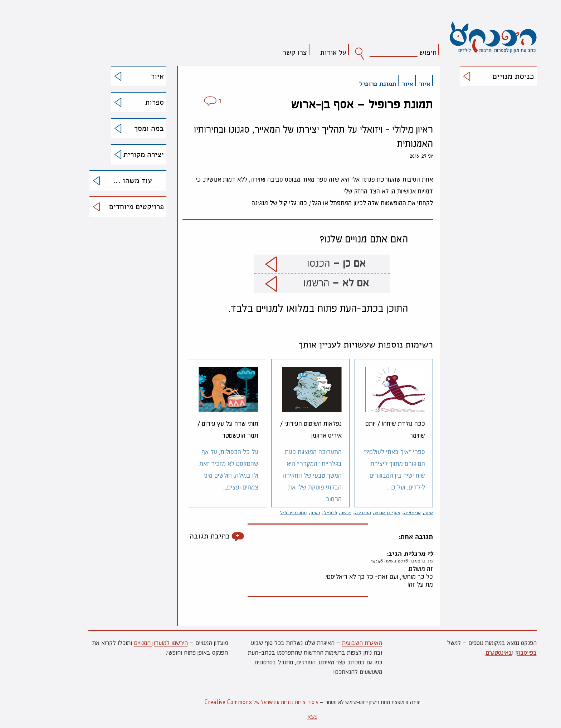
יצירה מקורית (112, 154)
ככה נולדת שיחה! (363, 429)
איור (126, 76)
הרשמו (304, 283)
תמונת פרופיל (346, 84)
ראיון (283, 513)
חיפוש (396, 52)
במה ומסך (117, 128)
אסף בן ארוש (356, 513)
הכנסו (304, 263)
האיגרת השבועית (330, 643)
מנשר (314, 513)
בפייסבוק (494, 652)
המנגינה (331, 513)
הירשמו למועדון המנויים (129, 643)
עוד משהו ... (101, 181)
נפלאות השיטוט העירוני (279, 429)
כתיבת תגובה (178, 536)
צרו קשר (263, 52)
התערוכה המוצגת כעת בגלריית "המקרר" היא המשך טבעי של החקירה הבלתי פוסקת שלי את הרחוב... (280, 475)
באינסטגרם (467, 652)
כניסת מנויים (481, 76)
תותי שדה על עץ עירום (196, 429)
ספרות (123, 102)
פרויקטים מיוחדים (105, 207)
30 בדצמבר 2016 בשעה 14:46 (370, 561)
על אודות (301, 52)
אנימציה (380, 513)
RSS (280, 717)
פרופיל (299, 513)
